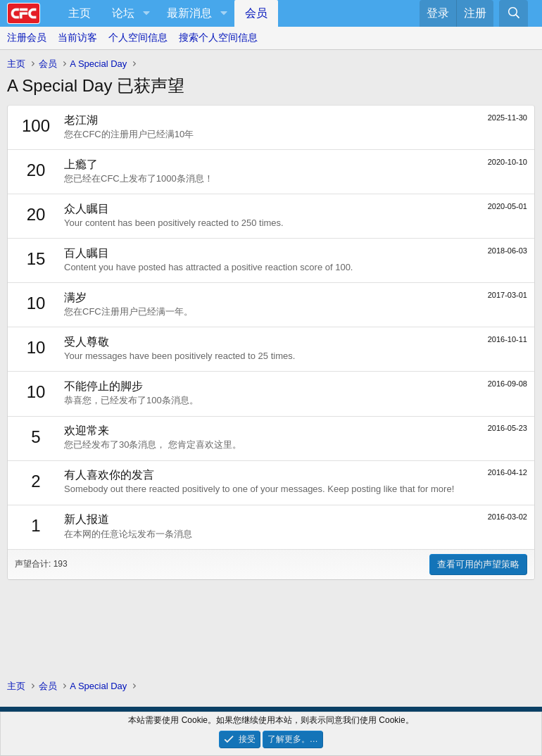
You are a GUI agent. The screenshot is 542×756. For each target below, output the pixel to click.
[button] (146, 13)
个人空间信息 (138, 37)
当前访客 (77, 37)
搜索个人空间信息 (218, 37)
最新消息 (189, 13)
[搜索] (513, 13)
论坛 (123, 13)
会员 (256, 13)
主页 (80, 13)
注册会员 (27, 37)
